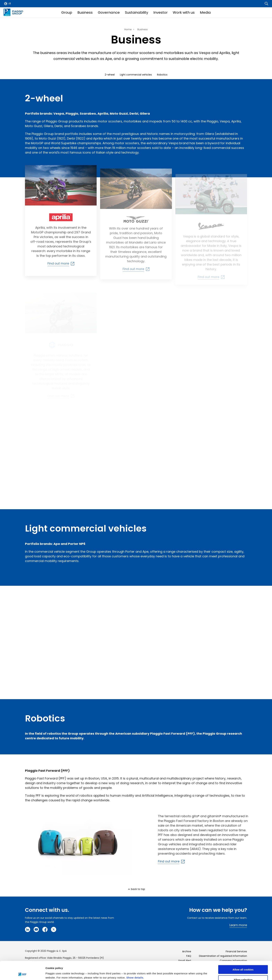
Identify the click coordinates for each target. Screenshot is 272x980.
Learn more (238, 925)
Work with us (184, 12)
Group (67, 12)
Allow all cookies (243, 951)
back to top (138, 889)
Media (205, 12)
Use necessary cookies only (243, 971)
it (10, 4)
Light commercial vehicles (136, 75)
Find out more (179, 861)
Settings (179, 970)
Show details (135, 959)
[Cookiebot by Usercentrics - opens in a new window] (22, 973)
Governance (109, 12)
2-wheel (110, 75)
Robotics (162, 75)
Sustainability (137, 12)
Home (128, 29)
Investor (160, 12)
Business (85, 12)
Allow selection (243, 961)
